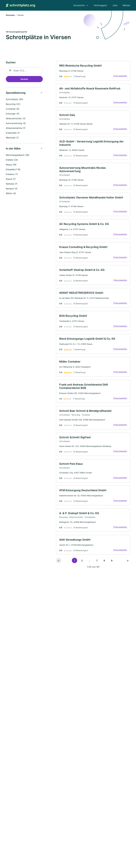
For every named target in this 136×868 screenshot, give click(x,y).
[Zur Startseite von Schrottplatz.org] (20, 5)
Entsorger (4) (13, 114)
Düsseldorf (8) (13, 170)
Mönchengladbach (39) (18, 155)
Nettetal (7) (12, 184)
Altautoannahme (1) (16, 128)
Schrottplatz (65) (15, 99)
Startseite (10, 15)
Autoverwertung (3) (16, 123)
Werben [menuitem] (126, 5)
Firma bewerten (120, 76)
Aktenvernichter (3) (16, 119)
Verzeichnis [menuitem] (79, 5)
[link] (93, 71)
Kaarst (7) (11, 179)
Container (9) (13, 109)
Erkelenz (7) (12, 174)
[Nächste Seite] (127, 562)
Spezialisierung (16, 93)
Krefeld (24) (12, 160)
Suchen (24, 79)
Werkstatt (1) (12, 138)
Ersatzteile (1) (13, 133)
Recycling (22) (13, 104)
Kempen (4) (12, 189)
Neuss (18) (11, 165)
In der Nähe (13, 149)
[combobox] (24, 71)
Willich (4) (11, 194)
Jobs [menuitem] (115, 5)
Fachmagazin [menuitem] (100, 5)
